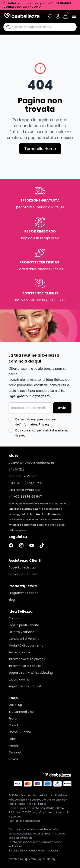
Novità (13, 759)
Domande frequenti (23, 574)
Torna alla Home (40, 149)
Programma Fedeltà (23, 593)
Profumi (14, 718)
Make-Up (15, 705)
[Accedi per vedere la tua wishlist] (50, 16)
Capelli (14, 725)
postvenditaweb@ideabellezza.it (33, 463)
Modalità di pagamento (26, 645)
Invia (62, 408)
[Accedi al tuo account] (58, 16)
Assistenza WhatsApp (24, 490)
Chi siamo (16, 618)
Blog (12, 600)
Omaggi (15, 752)
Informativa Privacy (35, 424)
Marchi (14, 746)
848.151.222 (16, 469)
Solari (12, 739)
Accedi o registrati (22, 567)
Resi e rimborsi (19, 652)
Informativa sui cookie (25, 666)
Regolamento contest (25, 686)
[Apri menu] (74, 16)
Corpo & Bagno (20, 732)
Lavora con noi (19, 679)
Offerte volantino (22, 632)
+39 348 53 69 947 (25, 497)
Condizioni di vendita (24, 639)
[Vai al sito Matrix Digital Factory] (40, 859)
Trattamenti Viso (21, 712)
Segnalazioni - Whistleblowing (31, 673)
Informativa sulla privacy (27, 659)
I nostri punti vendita (24, 625)
